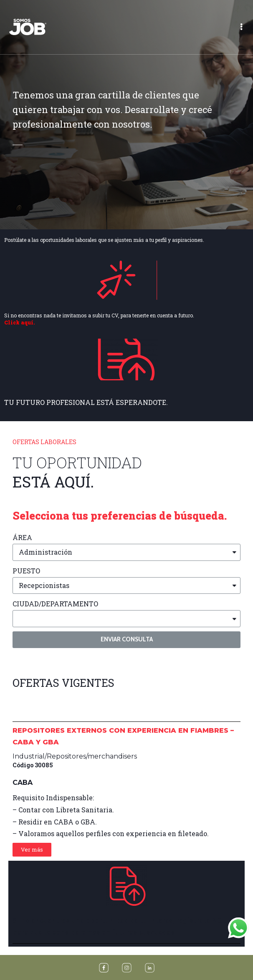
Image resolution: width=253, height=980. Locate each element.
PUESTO (26, 571)
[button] (32, 850)
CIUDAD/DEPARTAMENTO (55, 604)
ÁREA (22, 537)
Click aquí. (20, 322)
